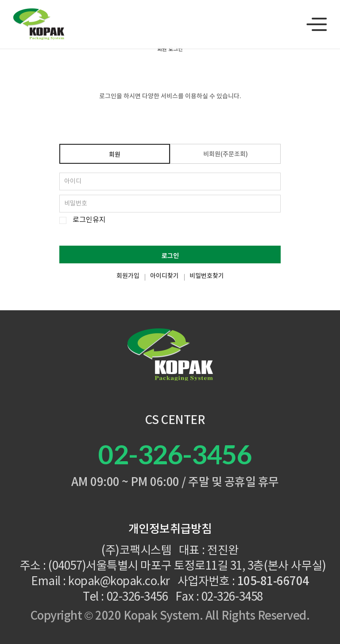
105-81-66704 (273, 582)
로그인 (170, 256)
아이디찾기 (164, 276)
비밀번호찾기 (207, 276)
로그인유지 (89, 220)
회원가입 (128, 276)
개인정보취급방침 (170, 529)
